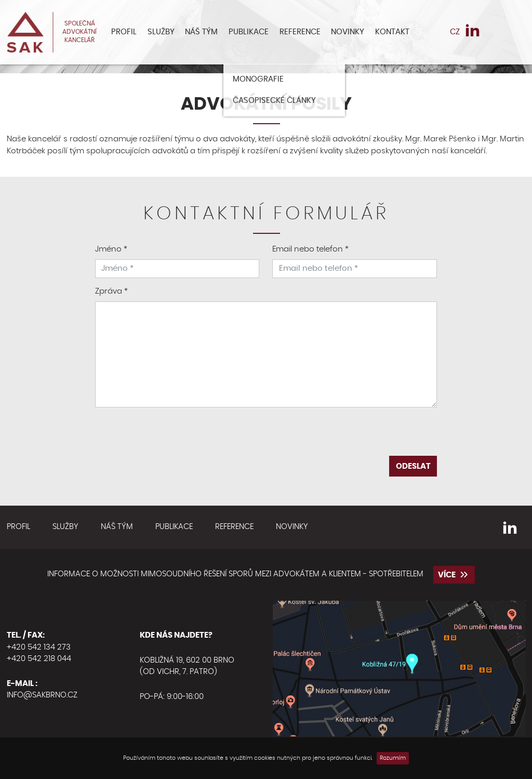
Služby (161, 32)
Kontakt (392, 32)
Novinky (348, 32)
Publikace (249, 32)
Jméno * (111, 249)
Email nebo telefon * (310, 249)
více (454, 575)
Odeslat (413, 466)
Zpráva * (111, 291)
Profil (124, 32)
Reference (300, 32)
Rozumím (393, 758)
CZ (455, 32)
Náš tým (201, 32)
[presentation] (266, 435)
